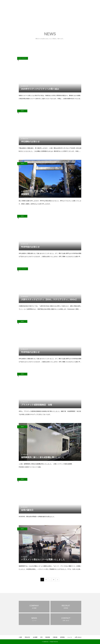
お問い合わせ (94, 4)
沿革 (65, 4)
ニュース (87, 4)
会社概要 (60, 4)
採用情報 (81, 4)
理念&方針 (54, 4)
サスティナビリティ (23, 58)
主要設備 (75, 4)
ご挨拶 (48, 4)
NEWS (22, 111)
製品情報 (70, 4)
